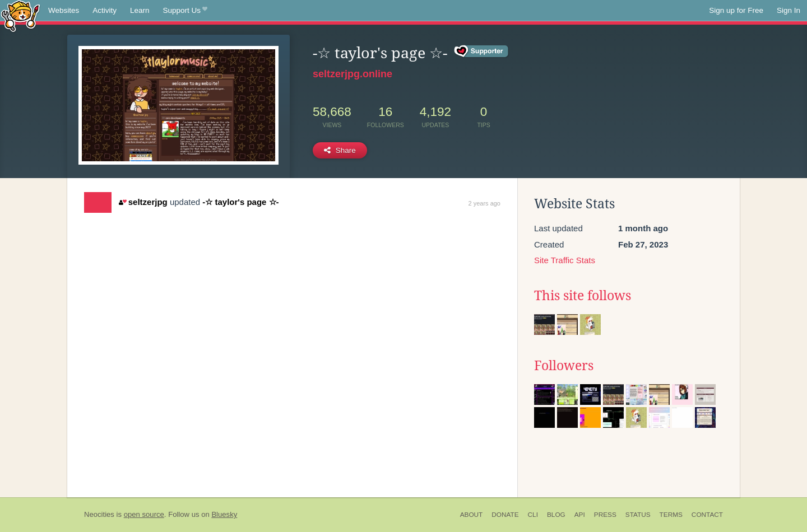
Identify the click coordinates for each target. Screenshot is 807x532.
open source (144, 514)
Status (638, 515)
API (580, 515)
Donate (505, 515)
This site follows (583, 296)
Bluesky (224, 514)
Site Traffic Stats (565, 260)
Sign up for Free (736, 10)
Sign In (789, 10)
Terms (671, 515)
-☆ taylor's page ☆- (240, 202)
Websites (64, 10)
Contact (707, 515)
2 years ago (484, 203)
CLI (533, 515)
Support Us (185, 11)
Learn (140, 10)
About (472, 515)
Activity (105, 10)
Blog (556, 515)
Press (605, 515)
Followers (564, 366)
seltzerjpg (143, 202)
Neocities (99, 514)
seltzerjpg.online (353, 74)
